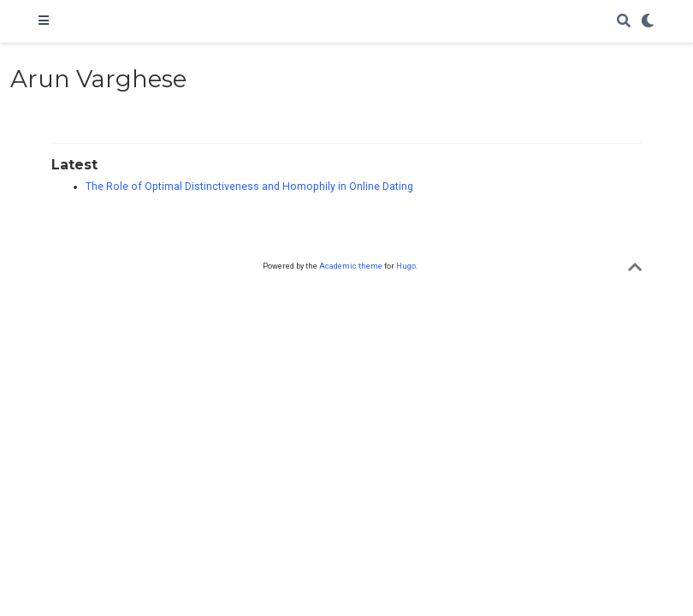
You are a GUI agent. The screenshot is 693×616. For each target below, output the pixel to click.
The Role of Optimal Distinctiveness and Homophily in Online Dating (249, 187)
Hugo (406, 266)
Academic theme (351, 266)
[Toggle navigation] (44, 21)
